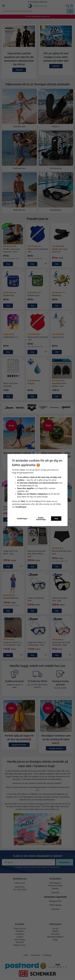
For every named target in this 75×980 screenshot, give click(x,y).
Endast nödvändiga (41, 519)
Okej (56, 519)
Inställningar (22, 519)
